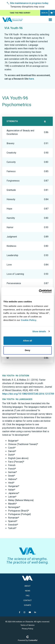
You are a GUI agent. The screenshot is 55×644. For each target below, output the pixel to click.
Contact (27, 600)
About (27, 586)
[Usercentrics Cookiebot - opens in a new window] (39, 291)
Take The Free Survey (20, 13)
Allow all (27, 341)
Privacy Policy (27, 629)
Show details (39, 331)
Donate (28, 605)
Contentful (33, 640)
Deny (27, 350)
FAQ (28, 596)
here (31, 79)
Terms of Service (27, 625)
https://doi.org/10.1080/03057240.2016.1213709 (28, 394)
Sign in (45, 13)
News (28, 591)
